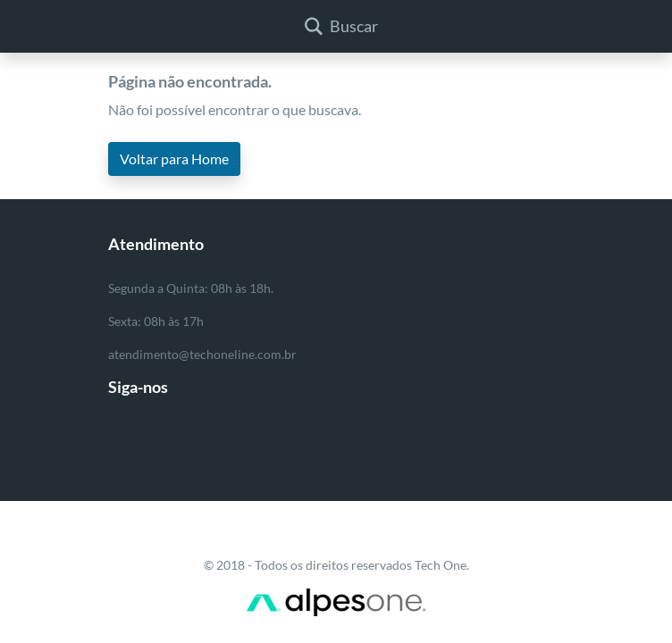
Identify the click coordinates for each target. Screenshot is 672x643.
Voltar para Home (174, 159)
